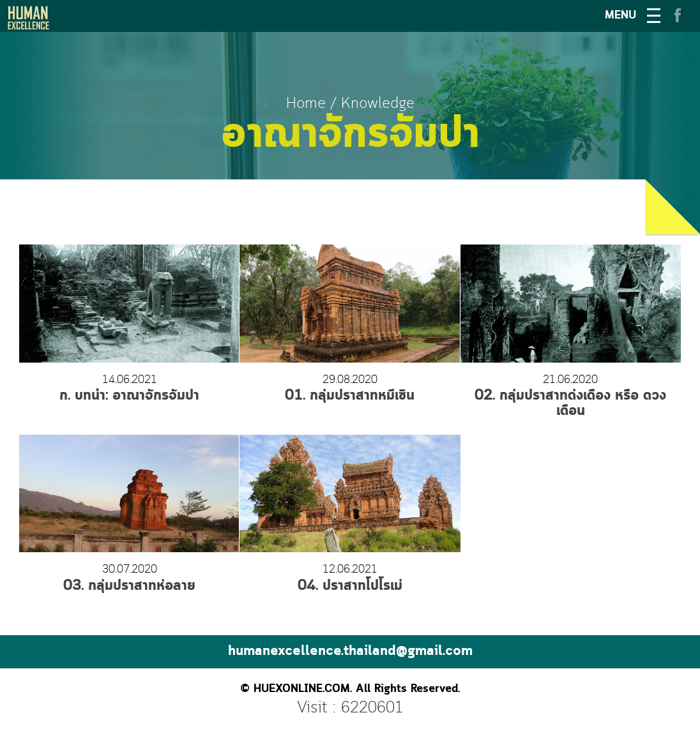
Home (306, 104)
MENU (620, 16)
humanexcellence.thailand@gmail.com (350, 651)
